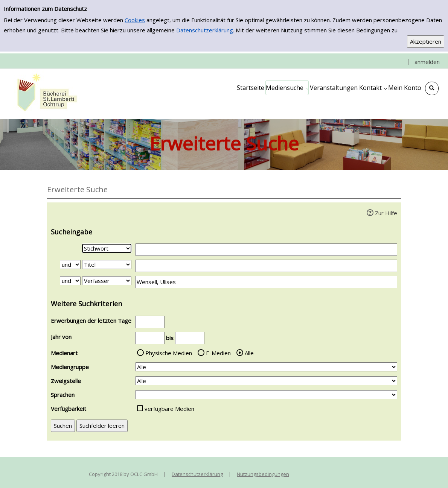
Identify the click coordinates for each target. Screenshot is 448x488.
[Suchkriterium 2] (107, 265)
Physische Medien (169, 353)
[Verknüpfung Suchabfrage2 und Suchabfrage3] (70, 281)
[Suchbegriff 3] (266, 282)
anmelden (427, 62)
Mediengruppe (70, 367)
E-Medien (218, 353)
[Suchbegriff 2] (266, 266)
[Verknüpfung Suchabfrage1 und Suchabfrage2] (70, 265)
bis (170, 338)
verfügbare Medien (169, 409)
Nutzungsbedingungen (263, 474)
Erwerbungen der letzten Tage (91, 321)
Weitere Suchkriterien (86, 304)
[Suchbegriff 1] (266, 250)
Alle (249, 353)
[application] (287, 88)
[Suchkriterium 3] (107, 281)
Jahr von (61, 337)
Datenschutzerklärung (205, 30)
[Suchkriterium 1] (107, 248)
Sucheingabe (72, 232)
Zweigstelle (66, 381)
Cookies (135, 20)
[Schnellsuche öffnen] (432, 88)
